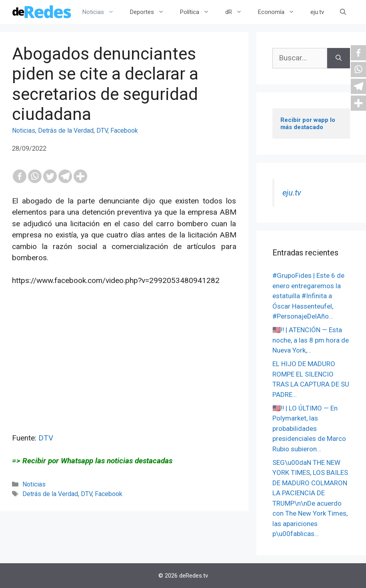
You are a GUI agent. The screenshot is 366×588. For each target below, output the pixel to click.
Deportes (151, 12)
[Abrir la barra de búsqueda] (343, 12)
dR (238, 12)
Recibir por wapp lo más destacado (309, 124)
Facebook (124, 131)
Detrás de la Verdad (66, 131)
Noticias (102, 12)
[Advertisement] (124, 377)
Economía (280, 12)
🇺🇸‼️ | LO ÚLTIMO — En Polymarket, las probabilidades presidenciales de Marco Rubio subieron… (309, 429)
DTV (102, 131)
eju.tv (317, 12)
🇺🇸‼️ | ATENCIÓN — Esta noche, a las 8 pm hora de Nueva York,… (311, 340)
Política (199, 12)
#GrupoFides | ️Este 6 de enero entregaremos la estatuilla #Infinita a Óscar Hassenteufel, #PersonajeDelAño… (308, 296)
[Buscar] (339, 58)
